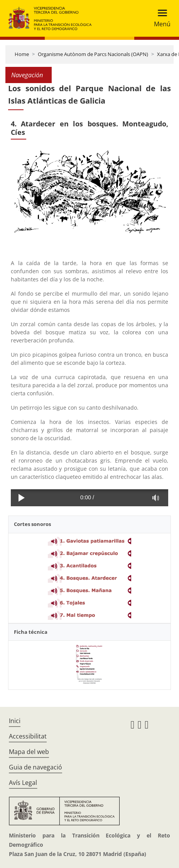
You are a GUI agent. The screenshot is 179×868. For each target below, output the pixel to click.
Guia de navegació (35, 767)
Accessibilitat (28, 736)
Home (22, 54)
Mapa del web (29, 752)
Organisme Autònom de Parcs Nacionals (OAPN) (93, 54)
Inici (15, 721)
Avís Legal (23, 783)
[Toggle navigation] (160, 18)
